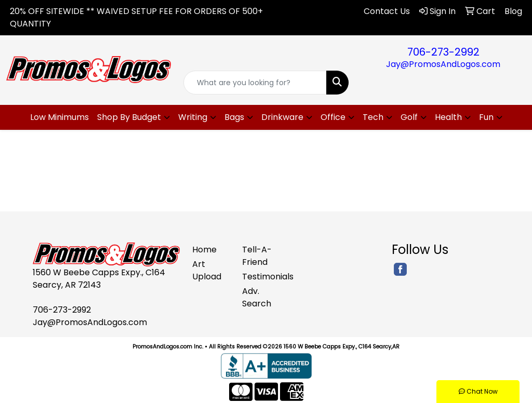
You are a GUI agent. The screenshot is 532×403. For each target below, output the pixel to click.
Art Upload (207, 270)
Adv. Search (257, 297)
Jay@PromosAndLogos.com (443, 64)
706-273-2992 (443, 52)
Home (204, 250)
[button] (134, 117)
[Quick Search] (255, 83)
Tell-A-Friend (257, 256)
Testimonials (261, 277)
